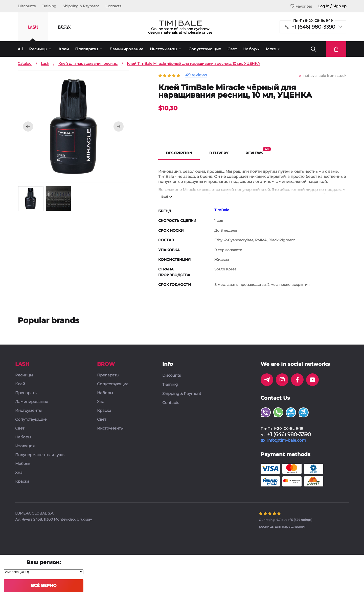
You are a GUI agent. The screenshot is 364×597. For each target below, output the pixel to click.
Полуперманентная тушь (40, 455)
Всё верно (44, 585)
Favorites (301, 6)
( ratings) (286, 520)
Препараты (87, 49)
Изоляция (25, 446)
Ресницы (38, 49)
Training (49, 6)
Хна (19, 473)
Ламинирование (127, 49)
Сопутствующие (205, 49)
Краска (22, 482)
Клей (64, 49)
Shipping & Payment (81, 6)
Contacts (113, 6)
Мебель (23, 464)
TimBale (222, 210)
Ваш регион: (44, 562)
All (20, 49)
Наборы (251, 49)
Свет (232, 49)
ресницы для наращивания (283, 526)
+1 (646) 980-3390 (313, 27)
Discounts (27, 6)
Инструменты (164, 49)
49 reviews (196, 75)
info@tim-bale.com (287, 440)
